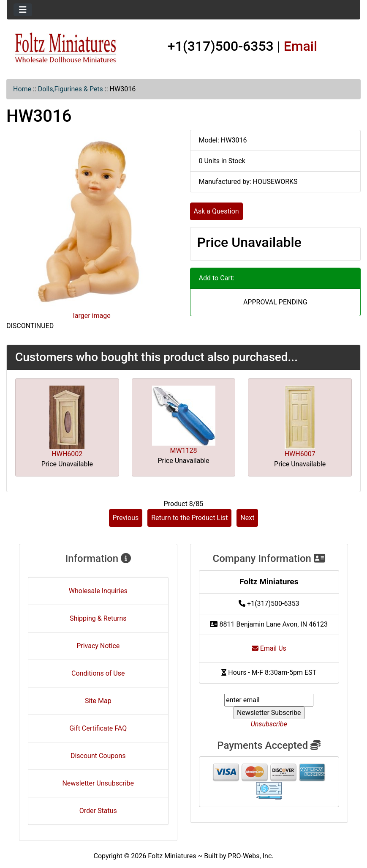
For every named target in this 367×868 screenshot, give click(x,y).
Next (247, 518)
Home (22, 89)
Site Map (98, 701)
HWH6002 (67, 454)
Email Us (269, 648)
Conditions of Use (98, 673)
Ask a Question (216, 211)
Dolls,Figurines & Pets (71, 89)
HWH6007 (300, 454)
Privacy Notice (98, 646)
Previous (126, 518)
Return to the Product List (189, 518)
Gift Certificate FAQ (98, 728)
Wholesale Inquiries (98, 591)
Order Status (98, 811)
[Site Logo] (66, 48)
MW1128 (183, 450)
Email (301, 46)
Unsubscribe (269, 724)
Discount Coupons (98, 756)
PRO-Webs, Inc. (251, 856)
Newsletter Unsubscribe (98, 783)
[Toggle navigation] (23, 10)
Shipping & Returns (98, 618)
